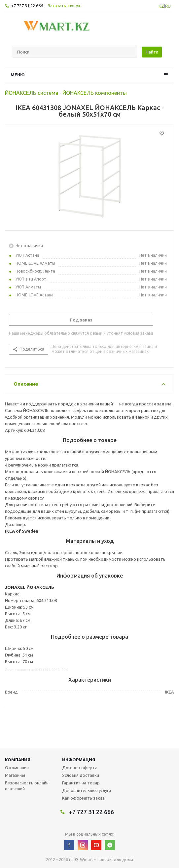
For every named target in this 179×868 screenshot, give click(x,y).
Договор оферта (80, 768)
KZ (161, 6)
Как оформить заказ (83, 798)
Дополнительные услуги (87, 790)
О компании (17, 768)
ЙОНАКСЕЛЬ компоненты (95, 93)
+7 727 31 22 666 (27, 6)
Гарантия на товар (81, 783)
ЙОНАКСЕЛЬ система (32, 93)
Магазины (15, 775)
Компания (18, 760)
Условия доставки (81, 775)
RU (168, 6)
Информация (79, 760)
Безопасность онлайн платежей (27, 786)
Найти (152, 52)
